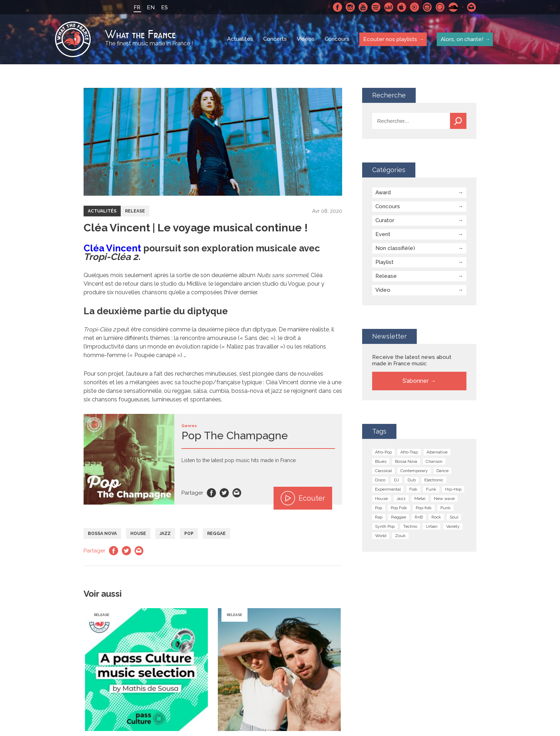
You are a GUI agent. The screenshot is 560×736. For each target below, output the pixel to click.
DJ (396, 480)
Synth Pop (385, 526)
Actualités (240, 39)
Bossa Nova (102, 534)
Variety (453, 526)
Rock (436, 517)
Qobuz (440, 7)
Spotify (376, 7)
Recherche (458, 121)
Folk (413, 489)
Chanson (434, 461)
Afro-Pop (383, 452)
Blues (381, 461)
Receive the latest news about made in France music (412, 360)
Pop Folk (399, 508)
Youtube (363, 7)
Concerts (275, 39)
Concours (337, 39)
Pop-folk (424, 508)
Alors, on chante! (462, 39)
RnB (419, 517)
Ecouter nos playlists (390, 39)
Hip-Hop (453, 489)
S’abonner (416, 381)
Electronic (434, 480)
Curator (385, 220)
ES (164, 7)
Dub (412, 480)
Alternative (437, 452)
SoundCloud (453, 7)
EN (151, 7)
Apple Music (402, 7)
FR (137, 7)
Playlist (384, 262)
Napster (427, 7)
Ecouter (303, 498)
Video (383, 290)
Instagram (350, 7)
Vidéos (306, 39)
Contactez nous (472, 7)
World (381, 536)
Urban (432, 526)
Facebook (337, 7)
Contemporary (414, 471)
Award (383, 192)
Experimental (388, 489)
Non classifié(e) (395, 248)
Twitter (224, 493)
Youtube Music (415, 7)
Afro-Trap (409, 452)
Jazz (165, 534)
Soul (454, 517)
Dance (442, 471)
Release (135, 211)
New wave (444, 499)
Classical (383, 471)
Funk (431, 489)
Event (383, 234)
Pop (189, 534)
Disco (380, 480)
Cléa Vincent (112, 248)
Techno (410, 526)
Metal (420, 499)
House (138, 534)
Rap (379, 517)
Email (237, 493)
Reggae (216, 534)
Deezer (389, 7)
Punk (446, 508)
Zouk (400, 536)
